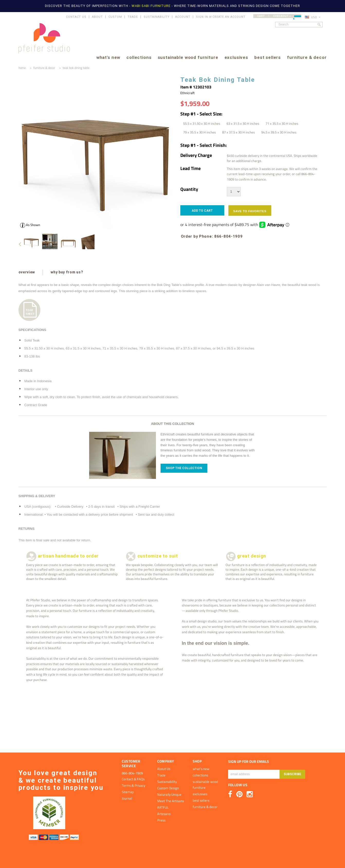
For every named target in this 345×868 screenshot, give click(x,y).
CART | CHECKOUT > (279, 16)
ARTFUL (163, 807)
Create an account (229, 17)
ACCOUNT (183, 17)
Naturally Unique (169, 794)
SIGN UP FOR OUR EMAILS (249, 762)
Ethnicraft (188, 93)
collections (139, 58)
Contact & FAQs (133, 779)
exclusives (236, 58)
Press (161, 820)
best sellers (268, 58)
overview (27, 272)
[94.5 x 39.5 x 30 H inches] (279, 132)
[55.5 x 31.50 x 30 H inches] (202, 123)
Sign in (202, 17)
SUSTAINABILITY (157, 17)
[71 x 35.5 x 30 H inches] (282, 123)
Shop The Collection (184, 468)
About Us (164, 769)
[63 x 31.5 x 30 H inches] (243, 123)
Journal (127, 798)
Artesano (164, 814)
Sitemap (128, 792)
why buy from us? (67, 272)
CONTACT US (76, 17)
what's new (108, 58)
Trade (161, 775)
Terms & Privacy (133, 785)
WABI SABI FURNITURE (152, 6)
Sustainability (167, 782)
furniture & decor (307, 58)
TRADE (133, 17)
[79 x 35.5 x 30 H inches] (199, 132)
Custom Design (168, 788)
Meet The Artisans (171, 801)
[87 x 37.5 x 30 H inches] (239, 132)
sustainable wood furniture (188, 58)
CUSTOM (115, 17)
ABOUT (97, 17)
